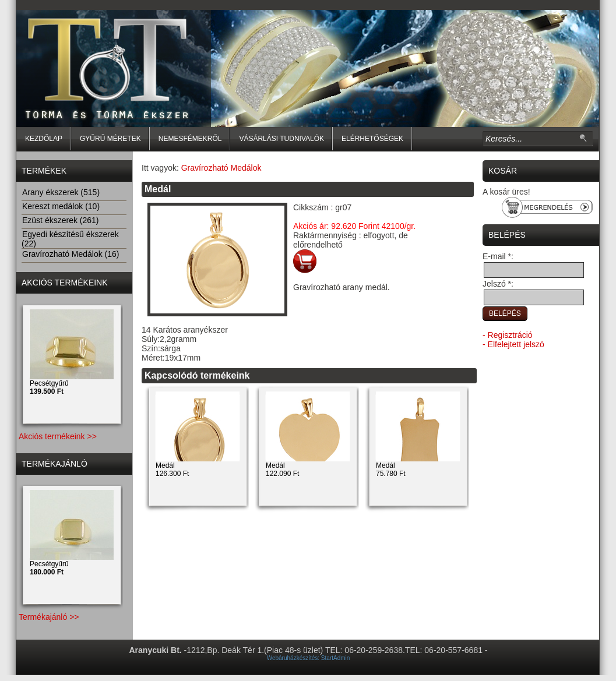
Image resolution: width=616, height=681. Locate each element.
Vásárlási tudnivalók (281, 139)
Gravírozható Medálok (221, 168)
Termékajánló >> (49, 617)
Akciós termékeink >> (58, 436)
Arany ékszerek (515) (61, 192)
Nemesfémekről (190, 139)
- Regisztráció (508, 335)
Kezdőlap (44, 139)
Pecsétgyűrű (49, 387)
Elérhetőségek (372, 139)
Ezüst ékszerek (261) (60, 220)
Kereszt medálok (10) (61, 206)
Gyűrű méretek (110, 139)
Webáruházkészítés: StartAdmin (309, 658)
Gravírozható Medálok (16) (71, 254)
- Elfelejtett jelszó (513, 344)
